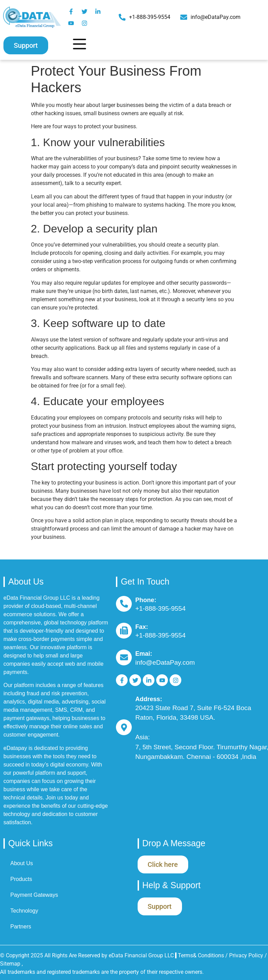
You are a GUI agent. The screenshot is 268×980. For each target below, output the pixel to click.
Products (21, 879)
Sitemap (10, 964)
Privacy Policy (247, 955)
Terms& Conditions (201, 955)
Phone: (146, 600)
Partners (21, 927)
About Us (22, 863)
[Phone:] (124, 604)
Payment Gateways (34, 895)
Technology (24, 911)
